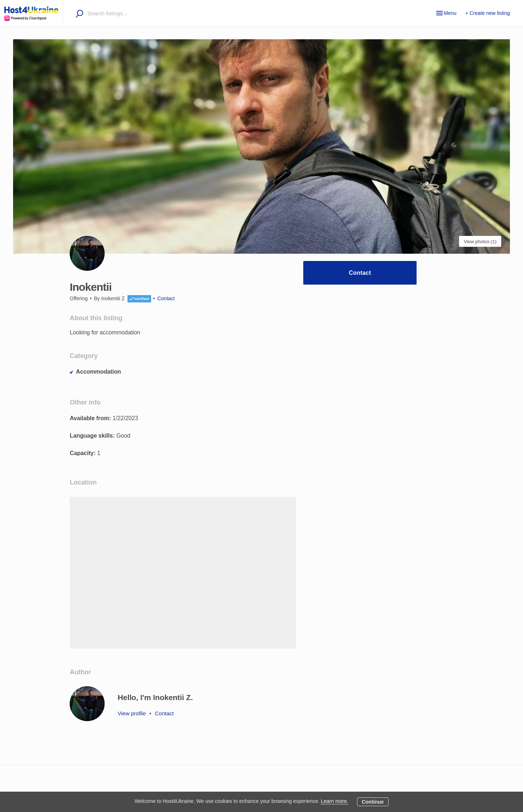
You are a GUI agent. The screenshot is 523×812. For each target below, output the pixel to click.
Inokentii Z (113, 298)
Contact (360, 273)
